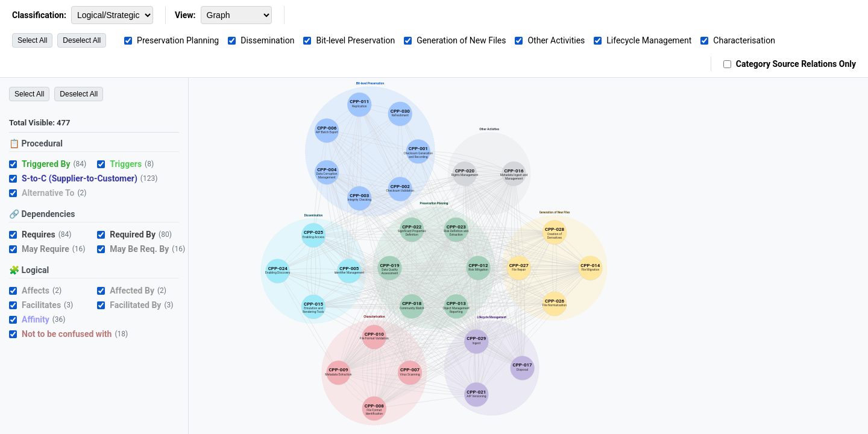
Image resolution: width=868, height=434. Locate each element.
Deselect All (82, 40)
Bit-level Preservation (355, 40)
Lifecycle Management (649, 40)
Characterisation (744, 40)
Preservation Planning (178, 40)
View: (185, 15)
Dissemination (267, 40)
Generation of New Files (461, 40)
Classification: (39, 15)
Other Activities (556, 40)
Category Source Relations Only (796, 64)
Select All (32, 40)
